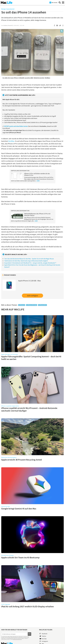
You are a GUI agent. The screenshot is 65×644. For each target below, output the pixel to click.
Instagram (44, 641)
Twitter (43, 636)
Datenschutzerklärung (17, 639)
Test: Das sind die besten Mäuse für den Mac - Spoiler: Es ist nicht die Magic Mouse (29, 259)
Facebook (43, 634)
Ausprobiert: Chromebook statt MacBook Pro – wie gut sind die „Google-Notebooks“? (30, 263)
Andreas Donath (8, 25)
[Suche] (60, 3)
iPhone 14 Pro (43, 305)
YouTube (43, 639)
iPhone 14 (22, 305)
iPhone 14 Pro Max (32, 305)
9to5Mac (11, 141)
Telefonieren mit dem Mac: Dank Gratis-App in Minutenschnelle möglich (26, 261)
